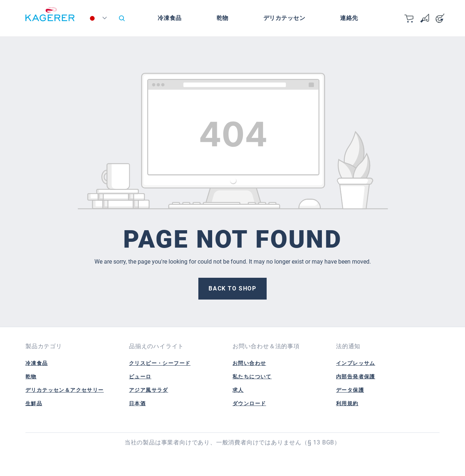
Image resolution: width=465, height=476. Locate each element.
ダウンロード (249, 403)
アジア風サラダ (149, 390)
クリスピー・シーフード (160, 363)
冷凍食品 (37, 363)
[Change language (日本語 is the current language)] (100, 20)
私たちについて (252, 377)
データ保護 (350, 390)
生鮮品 (34, 403)
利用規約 (347, 403)
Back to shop (232, 288)
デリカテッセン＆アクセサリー (65, 390)
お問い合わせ (249, 363)
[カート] (409, 18)
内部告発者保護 (356, 377)
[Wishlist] (425, 18)
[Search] (122, 18)
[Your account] (440, 18)
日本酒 (137, 403)
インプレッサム (356, 363)
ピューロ (140, 377)
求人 (238, 390)
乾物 (31, 377)
